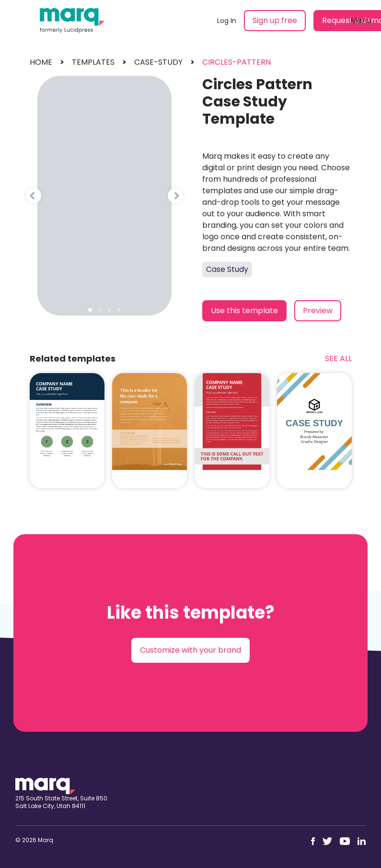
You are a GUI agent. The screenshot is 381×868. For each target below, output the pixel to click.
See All (338, 358)
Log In (227, 21)
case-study (158, 62)
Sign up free (275, 20)
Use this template (244, 311)
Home (41, 62)
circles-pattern (237, 62)
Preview (318, 311)
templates (93, 62)
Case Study (227, 269)
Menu (361, 20)
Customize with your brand (190, 650)
